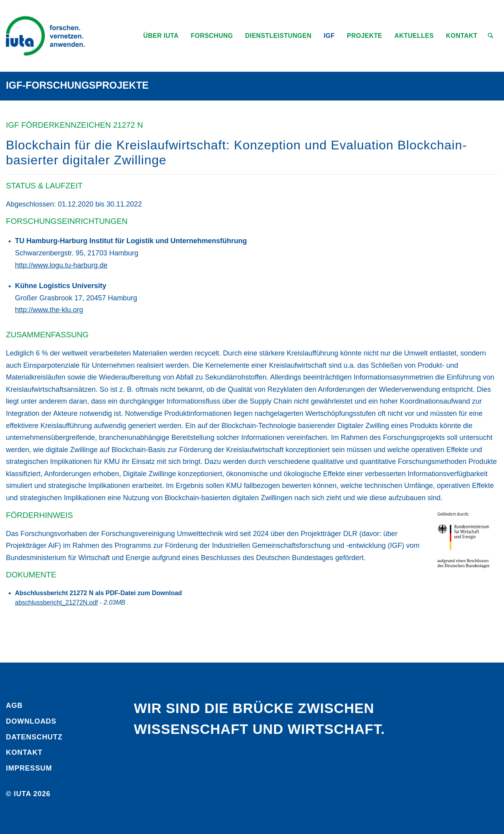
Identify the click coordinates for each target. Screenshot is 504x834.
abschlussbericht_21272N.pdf (57, 602)
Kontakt (24, 752)
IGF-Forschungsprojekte (77, 85)
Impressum (29, 768)
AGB (14, 706)
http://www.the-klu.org (49, 310)
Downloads (31, 721)
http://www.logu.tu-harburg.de (61, 265)
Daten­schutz (34, 737)
